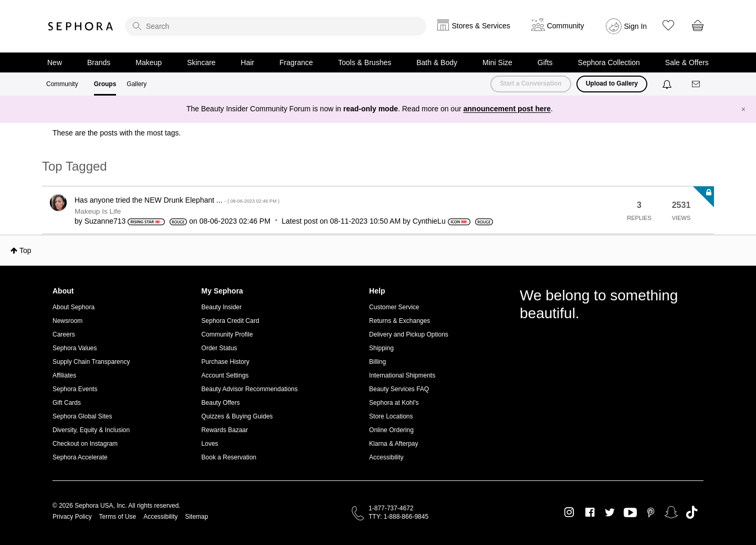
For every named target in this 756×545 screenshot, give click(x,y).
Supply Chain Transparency (91, 362)
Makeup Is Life (98, 211)
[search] (276, 26)
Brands (99, 62)
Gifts (545, 62)
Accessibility (386, 457)
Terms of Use (118, 517)
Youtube (630, 513)
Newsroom (67, 321)
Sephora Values (75, 348)
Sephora (81, 26)
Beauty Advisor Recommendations (250, 389)
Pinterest (651, 512)
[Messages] (697, 84)
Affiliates (64, 375)
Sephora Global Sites (82, 416)
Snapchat (671, 512)
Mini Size (497, 62)
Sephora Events (75, 389)
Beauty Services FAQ (399, 389)
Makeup (149, 62)
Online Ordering (391, 430)
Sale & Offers (687, 62)
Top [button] (25, 250)
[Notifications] (668, 84)
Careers (64, 334)
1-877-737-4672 (391, 508)
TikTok (692, 512)
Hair (248, 62)
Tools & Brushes (365, 62)
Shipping (381, 348)
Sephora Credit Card (230, 321)
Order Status (219, 348)
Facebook (590, 512)
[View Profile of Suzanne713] (105, 221)
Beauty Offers (221, 403)
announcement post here (507, 109)
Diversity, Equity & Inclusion (91, 430)
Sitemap (196, 517)
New (55, 62)
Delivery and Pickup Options (409, 334)
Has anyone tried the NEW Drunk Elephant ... (177, 200)
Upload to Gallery (612, 83)
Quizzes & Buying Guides (237, 416)
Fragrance (296, 62)
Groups (105, 84)
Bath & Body (437, 62)
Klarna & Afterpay (393, 444)
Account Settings (225, 375)
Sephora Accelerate (80, 457)
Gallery (136, 84)
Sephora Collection (609, 62)
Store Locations (391, 416)
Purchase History (225, 362)
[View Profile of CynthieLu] (429, 221)
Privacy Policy (72, 517)
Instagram (569, 512)
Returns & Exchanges (400, 321)
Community (62, 84)
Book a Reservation (229, 457)
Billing (377, 362)
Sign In (636, 26)
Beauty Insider (222, 307)
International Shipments (402, 375)
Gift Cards (67, 403)
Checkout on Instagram (85, 444)
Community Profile (227, 334)
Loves (210, 444)
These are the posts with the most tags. (117, 133)
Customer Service (394, 307)
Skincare (201, 62)
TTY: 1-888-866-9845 (398, 517)
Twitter (610, 512)
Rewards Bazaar (225, 430)
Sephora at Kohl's (394, 403)
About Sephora (73, 307)
